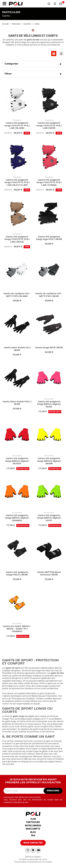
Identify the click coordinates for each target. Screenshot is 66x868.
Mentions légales (33, 857)
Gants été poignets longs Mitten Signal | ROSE (49, 404)
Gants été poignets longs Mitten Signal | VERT (49, 518)
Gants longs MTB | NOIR (49, 348)
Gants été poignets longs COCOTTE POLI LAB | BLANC (17, 126)
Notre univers (33, 826)
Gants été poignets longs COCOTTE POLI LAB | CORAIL (49, 183)
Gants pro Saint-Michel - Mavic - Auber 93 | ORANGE (17, 629)
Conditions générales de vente (33, 859)
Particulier (33, 822)
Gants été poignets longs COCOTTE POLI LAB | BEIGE (17, 240)
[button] (4, 4)
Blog (33, 832)
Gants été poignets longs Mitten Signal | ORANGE (17, 518)
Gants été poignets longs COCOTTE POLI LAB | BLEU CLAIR (17, 183)
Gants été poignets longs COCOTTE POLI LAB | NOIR (49, 126)
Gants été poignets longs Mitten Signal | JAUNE (49, 461)
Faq (33, 835)
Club (33, 819)
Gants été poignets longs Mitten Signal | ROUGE (17, 461)
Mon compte (33, 829)
